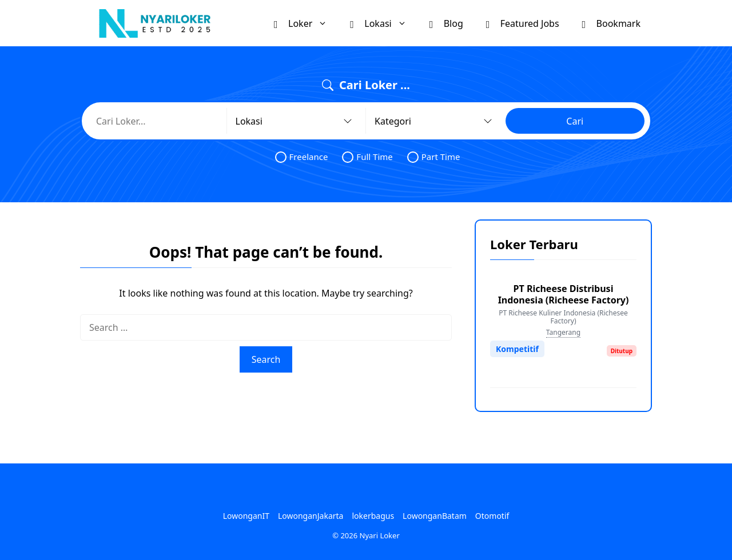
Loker (306, 23)
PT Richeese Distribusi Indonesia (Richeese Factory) (564, 294)
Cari (575, 121)
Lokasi (384, 23)
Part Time (434, 157)
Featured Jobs (523, 23)
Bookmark (611, 23)
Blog (446, 23)
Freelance (302, 157)
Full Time (367, 157)
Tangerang (563, 332)
